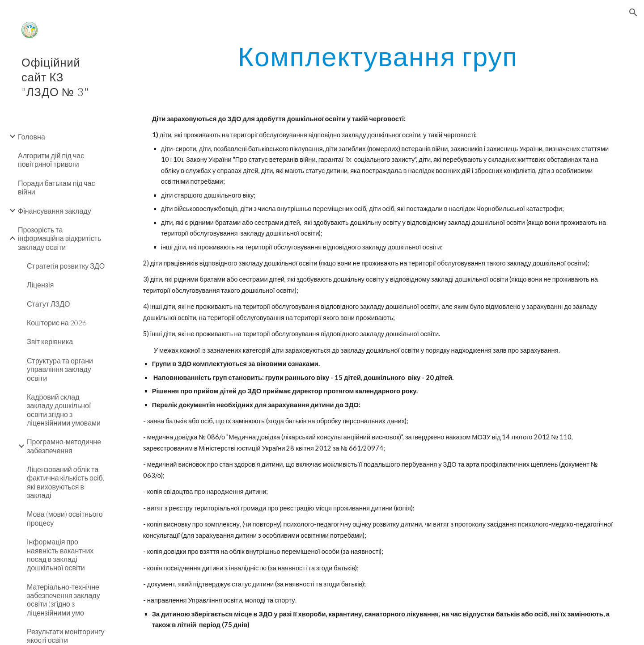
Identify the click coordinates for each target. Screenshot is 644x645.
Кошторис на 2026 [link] (57, 322)
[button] (633, 13)
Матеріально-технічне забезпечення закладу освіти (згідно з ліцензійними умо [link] (64, 600)
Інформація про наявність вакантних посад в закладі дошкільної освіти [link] (60, 554)
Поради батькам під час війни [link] (57, 187)
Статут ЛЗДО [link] (49, 304)
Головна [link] (32, 137)
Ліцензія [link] (40, 285)
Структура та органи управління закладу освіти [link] (60, 369)
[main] (378, 56)
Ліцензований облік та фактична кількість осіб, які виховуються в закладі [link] (66, 482)
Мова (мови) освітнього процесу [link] (65, 518)
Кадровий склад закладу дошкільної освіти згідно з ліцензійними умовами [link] (64, 410)
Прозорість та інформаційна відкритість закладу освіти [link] (59, 238)
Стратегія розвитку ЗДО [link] (66, 266)
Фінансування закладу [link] (55, 211)
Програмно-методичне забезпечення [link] (64, 446)
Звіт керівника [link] (50, 341)
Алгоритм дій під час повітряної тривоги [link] (51, 160)
